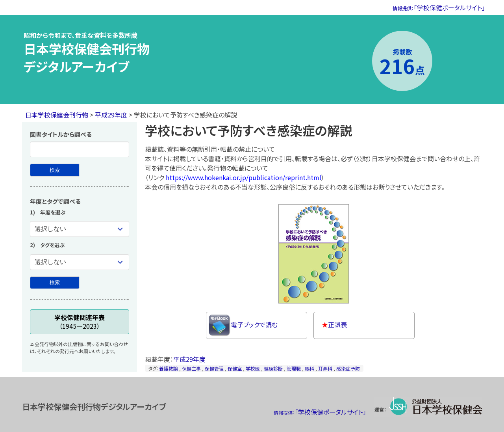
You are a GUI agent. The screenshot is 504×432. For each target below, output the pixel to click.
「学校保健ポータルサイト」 (439, 7)
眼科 (309, 368)
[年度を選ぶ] (80, 229)
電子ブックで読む (243, 325)
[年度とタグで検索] (55, 283)
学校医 (253, 368)
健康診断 (273, 368)
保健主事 (191, 368)
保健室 (235, 368)
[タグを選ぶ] (80, 262)
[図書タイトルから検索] (55, 170)
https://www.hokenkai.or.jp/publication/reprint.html (244, 177)
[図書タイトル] (80, 149)
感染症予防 (348, 368)
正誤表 (334, 324)
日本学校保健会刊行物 (57, 115)
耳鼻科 (325, 368)
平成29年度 (111, 115)
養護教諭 (169, 368)
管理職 (294, 368)
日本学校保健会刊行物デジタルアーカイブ (87, 57)
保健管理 (214, 368)
